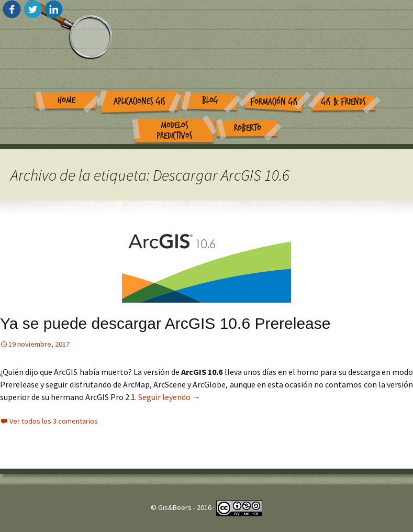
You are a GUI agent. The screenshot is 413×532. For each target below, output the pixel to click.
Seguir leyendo (169, 397)
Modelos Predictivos (175, 131)
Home (66, 100)
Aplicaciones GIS (139, 101)
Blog (210, 100)
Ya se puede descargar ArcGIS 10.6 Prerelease (165, 323)
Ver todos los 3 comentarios (54, 421)
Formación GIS (274, 102)
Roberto (248, 128)
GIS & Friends (344, 102)
